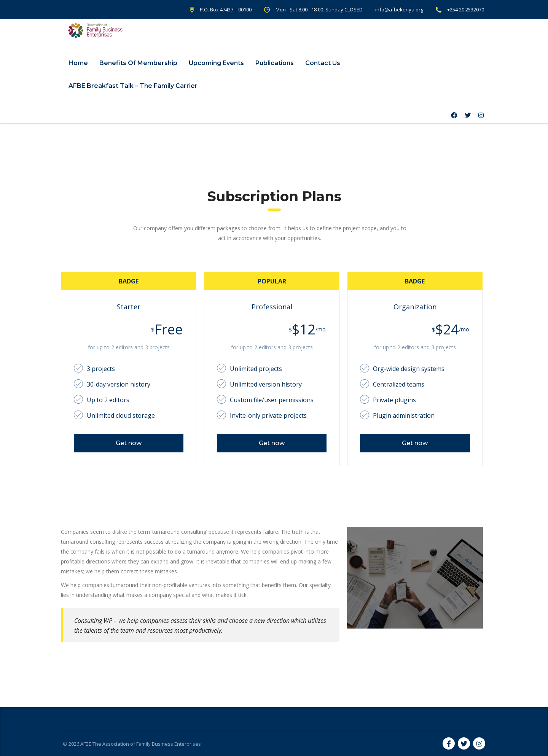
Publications (275, 63)
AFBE (86, 744)
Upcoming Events (216, 63)
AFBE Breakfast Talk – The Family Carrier (133, 86)
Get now (129, 443)
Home (78, 63)
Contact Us (323, 63)
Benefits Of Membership (138, 63)
